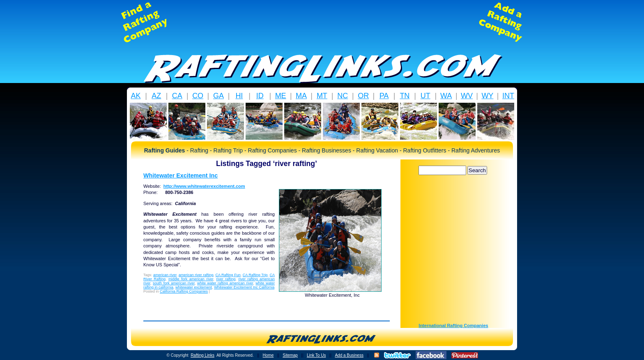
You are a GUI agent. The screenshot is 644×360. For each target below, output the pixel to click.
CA (177, 96)
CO (198, 96)
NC (343, 96)
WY (487, 96)
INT (508, 96)
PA (384, 96)
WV (467, 96)
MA (301, 96)
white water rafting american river (225, 283)
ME (281, 96)
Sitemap (290, 355)
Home (268, 355)
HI (239, 96)
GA (218, 96)
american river (165, 275)
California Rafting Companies (184, 291)
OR (363, 96)
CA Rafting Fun (228, 275)
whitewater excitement (194, 287)
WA (446, 96)
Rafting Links (202, 355)
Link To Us (316, 355)
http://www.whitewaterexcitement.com (204, 186)
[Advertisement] (322, 22)
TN (405, 96)
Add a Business (349, 355)
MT (322, 96)
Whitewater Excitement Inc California (244, 287)
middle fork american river (191, 279)
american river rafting (196, 275)
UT (425, 96)
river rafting (226, 279)
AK (136, 96)
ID (260, 96)
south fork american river (174, 283)
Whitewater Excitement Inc (181, 175)
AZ (156, 96)
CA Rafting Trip (255, 275)
